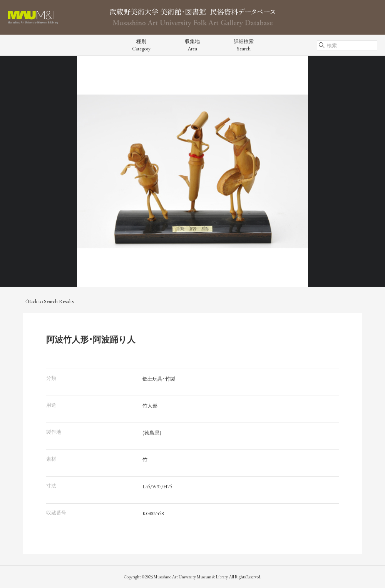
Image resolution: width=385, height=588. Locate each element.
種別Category (141, 45)
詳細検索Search (244, 45)
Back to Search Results (49, 302)
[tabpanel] (192, 171)
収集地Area (192, 45)
